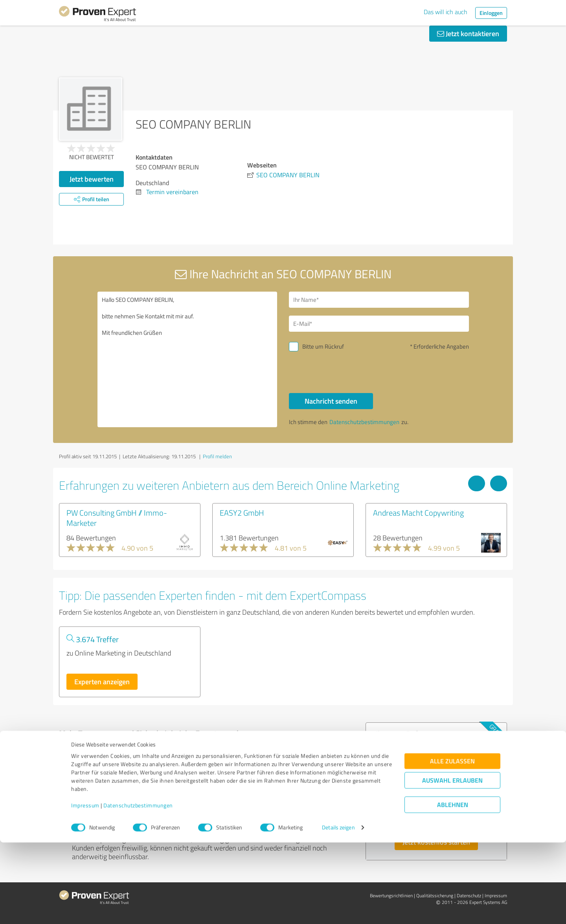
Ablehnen (453, 886)
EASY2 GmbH (242, 513)
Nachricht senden (331, 401)
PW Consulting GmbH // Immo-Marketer (117, 518)
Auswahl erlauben (452, 862)
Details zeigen (338, 909)
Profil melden (217, 456)
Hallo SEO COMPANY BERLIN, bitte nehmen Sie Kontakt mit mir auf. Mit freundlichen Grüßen (187, 359)
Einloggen (491, 13)
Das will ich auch (446, 12)
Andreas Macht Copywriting (418, 513)
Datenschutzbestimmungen (138, 887)
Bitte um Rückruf (323, 346)
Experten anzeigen (102, 682)
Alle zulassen (452, 843)
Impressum (85, 887)
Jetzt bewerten (92, 179)
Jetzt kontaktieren (468, 33)
